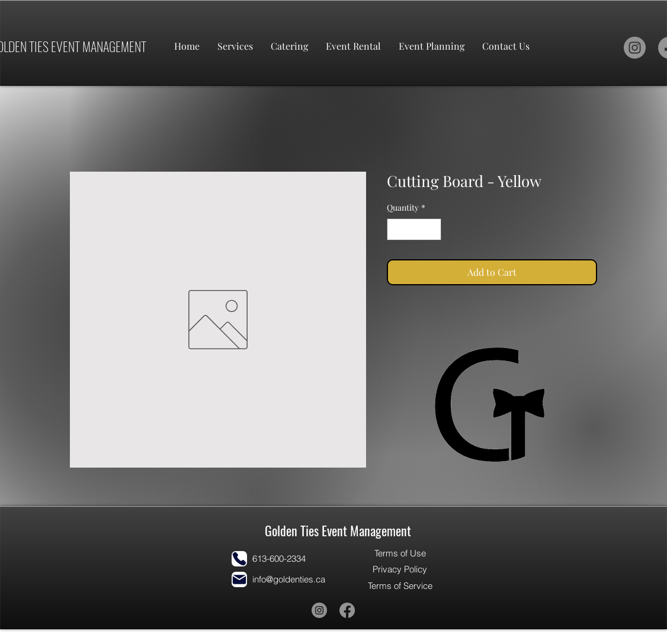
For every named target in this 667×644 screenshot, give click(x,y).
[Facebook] (347, 610)
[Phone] (239, 559)
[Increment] (432, 229)
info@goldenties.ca (289, 579)
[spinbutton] (414, 229)
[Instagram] (635, 48)
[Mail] (239, 579)
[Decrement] (396, 229)
